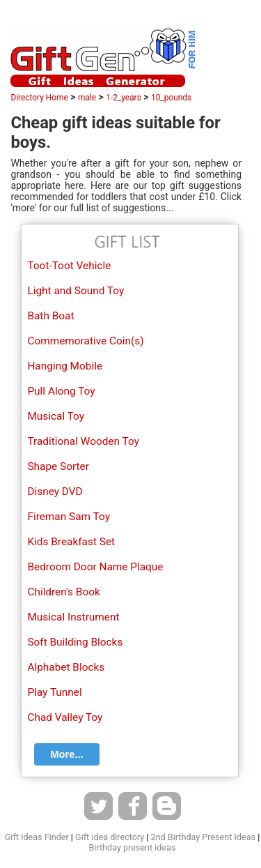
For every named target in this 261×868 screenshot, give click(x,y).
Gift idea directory (110, 837)
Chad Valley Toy (65, 717)
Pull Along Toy (61, 391)
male (87, 98)
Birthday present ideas (133, 847)
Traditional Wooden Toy (83, 441)
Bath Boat (50, 316)
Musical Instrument (73, 617)
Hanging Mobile (65, 366)
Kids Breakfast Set (71, 542)
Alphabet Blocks (66, 667)
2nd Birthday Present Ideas (203, 837)
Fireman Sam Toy (69, 517)
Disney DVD (55, 492)
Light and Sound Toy (76, 291)
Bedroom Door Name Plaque (95, 567)
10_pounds (171, 98)
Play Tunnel (54, 692)
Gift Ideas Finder (37, 837)
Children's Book (63, 592)
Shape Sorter (58, 466)
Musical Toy (56, 416)
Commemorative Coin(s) (85, 341)
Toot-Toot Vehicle (69, 266)
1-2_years (124, 98)
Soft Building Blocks (75, 642)
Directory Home (39, 98)
